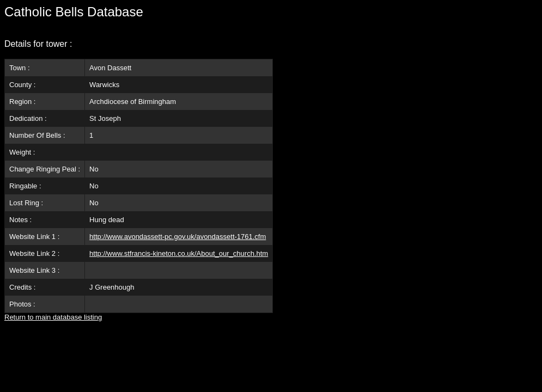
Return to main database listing (53, 317)
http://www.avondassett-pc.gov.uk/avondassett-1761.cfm (178, 237)
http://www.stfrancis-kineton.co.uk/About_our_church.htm (179, 253)
